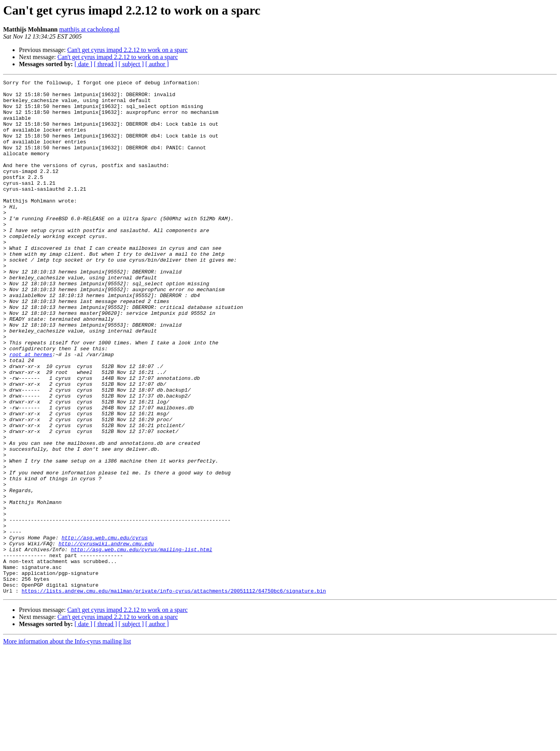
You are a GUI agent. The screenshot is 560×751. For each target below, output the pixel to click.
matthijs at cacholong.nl (89, 29)
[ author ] (157, 64)
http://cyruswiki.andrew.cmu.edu (106, 637)
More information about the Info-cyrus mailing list (67, 744)
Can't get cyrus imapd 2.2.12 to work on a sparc (127, 50)
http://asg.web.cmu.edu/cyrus (104, 630)
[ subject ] (131, 64)
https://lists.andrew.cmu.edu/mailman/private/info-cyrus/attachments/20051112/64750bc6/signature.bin (174, 693)
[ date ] (83, 64)
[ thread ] (105, 64)
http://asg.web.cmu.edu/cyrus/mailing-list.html (142, 644)
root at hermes (31, 410)
